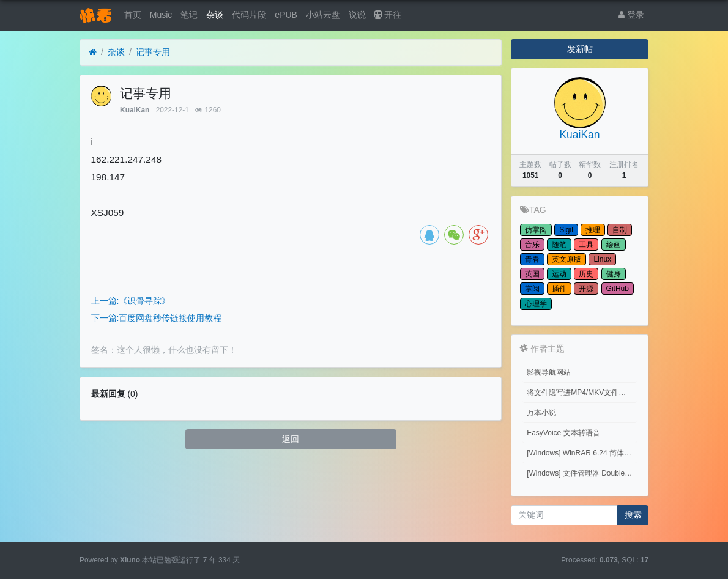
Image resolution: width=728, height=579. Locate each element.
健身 (614, 274)
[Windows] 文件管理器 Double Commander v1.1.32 (582, 473)
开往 (388, 15)
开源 (586, 289)
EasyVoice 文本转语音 (563, 433)
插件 (559, 289)
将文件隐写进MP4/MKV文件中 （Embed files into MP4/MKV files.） (582, 393)
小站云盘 (323, 15)
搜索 (633, 515)
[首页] (93, 52)
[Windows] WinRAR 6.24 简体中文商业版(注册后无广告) (582, 453)
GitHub (618, 289)
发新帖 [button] (580, 49)
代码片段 (249, 15)
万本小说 (541, 413)
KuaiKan (135, 110)
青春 (532, 259)
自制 (620, 230)
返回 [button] (291, 439)
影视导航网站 (549, 372)
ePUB (286, 15)
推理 (593, 230)
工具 (586, 245)
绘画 (614, 245)
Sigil (566, 230)
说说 (357, 15)
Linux (602, 259)
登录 (631, 15)
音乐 (532, 245)
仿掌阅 (536, 230)
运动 (559, 274)
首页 (133, 15)
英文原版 (566, 259)
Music (161, 15)
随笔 (559, 245)
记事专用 (153, 52)
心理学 (536, 304)
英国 (532, 274)
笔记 (189, 15)
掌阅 (532, 289)
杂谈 (215, 15)
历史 (586, 274)
